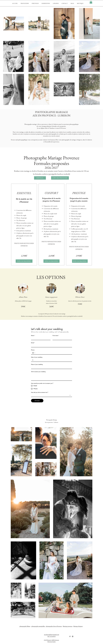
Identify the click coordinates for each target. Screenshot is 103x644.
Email (33, 343)
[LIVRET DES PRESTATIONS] (60, 178)
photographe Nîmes (25, 626)
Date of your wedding (37, 357)
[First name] (62, 338)
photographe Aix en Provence (54, 626)
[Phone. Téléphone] (53, 353)
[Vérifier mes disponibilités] (24, 261)
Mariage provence (68, 626)
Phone (33, 350)
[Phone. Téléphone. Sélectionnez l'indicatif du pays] (34, 353)
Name (33, 336)
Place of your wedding (37, 364)
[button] (91, 2)
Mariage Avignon (78, 626)
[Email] (51, 346)
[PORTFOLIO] (40, 178)
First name (56, 336)
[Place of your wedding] (51, 367)
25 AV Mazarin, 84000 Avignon (51, 640)
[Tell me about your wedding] (52, 377)
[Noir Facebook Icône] (70, 636)
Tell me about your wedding (38, 372)
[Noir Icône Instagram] (73, 636)
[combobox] (52, 395)
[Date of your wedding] (33, 360)
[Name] (40, 338)
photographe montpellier (38, 626)
